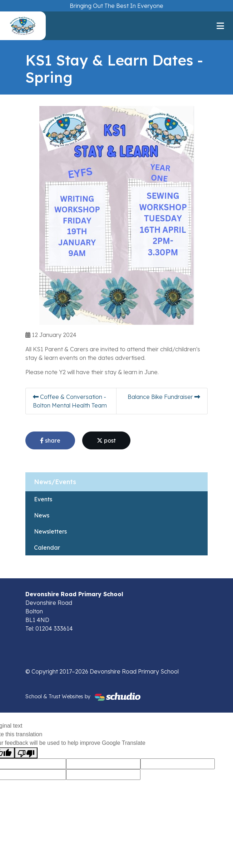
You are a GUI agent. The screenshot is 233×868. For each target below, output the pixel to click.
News (42, 515)
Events (43, 499)
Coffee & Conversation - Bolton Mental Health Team (70, 401)
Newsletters (50, 531)
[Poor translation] (26, 753)
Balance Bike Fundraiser (164, 397)
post (106, 440)
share (50, 440)
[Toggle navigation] (220, 26)
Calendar (47, 548)
